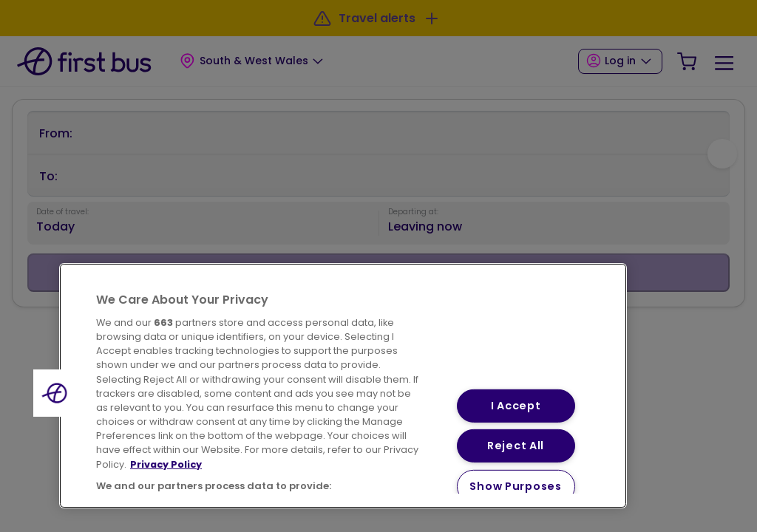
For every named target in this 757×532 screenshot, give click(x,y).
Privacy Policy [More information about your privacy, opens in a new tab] (166, 464)
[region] (343, 386)
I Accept (516, 406)
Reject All (516, 446)
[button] (57, 393)
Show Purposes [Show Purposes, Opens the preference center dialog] (515, 486)
